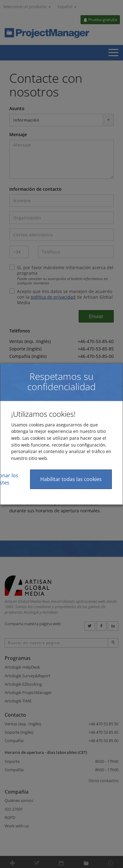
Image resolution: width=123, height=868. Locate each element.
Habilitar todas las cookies (71, 479)
